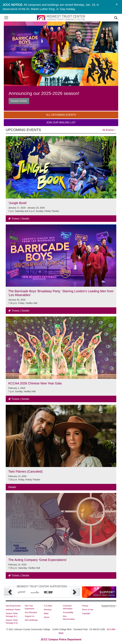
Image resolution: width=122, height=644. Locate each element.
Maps (46, 613)
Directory (48, 610)
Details (25, 219)
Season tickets (19, 101)
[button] (116, 18)
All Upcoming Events (61, 115)
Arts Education (31, 612)
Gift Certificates (31, 620)
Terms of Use (88, 610)
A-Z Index (48, 606)
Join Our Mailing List (61, 122)
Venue (47, 617)
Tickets (14, 219)
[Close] (117, 4)
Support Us (30, 616)
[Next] (74, 592)
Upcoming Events (13, 606)
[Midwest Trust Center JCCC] (61, 18)
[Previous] (10, 592)
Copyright (86, 613)
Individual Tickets (13, 610)
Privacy (85, 606)
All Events (109, 130)
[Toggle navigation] (6, 18)
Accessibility (68, 612)
